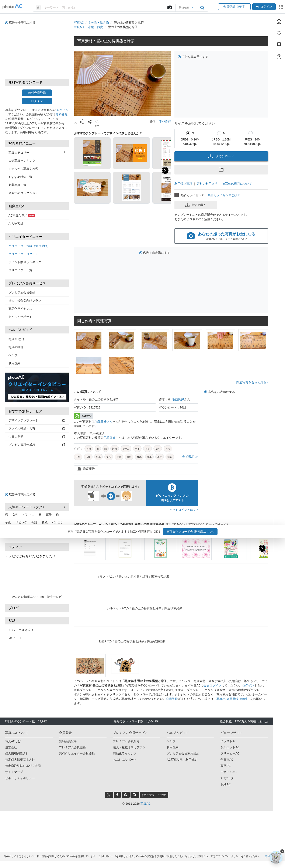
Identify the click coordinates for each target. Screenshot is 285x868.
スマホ (43, 530)
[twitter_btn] (109, 795)
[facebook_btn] (117, 795)
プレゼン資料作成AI (37, 445)
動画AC (225, 766)
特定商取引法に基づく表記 (23, 766)
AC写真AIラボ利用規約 (182, 760)
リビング (21, 522)
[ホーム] (279, 21)
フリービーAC (230, 753)
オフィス (11, 530)
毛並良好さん (104, 421)
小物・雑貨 (95, 27)
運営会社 (11, 747)
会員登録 (172, 699)
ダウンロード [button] (221, 156)
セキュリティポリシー (20, 778)
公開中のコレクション (23, 193)
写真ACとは (16, 339)
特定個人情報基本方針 (20, 760)
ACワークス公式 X (21, 630)
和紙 (45, 522)
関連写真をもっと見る (252, 382)
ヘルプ (13, 355)
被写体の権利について (237, 184)
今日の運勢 (37, 437)
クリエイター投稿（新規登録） (29, 246)
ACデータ (227, 778)
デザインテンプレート (37, 420)
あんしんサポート (20, 317)
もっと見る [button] (60, 536)
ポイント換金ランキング (25, 262)
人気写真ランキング (22, 161)
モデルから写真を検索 (23, 169)
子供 (8, 522)
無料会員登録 (37, 93)
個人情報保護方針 (17, 753)
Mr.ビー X (15, 638)
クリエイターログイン (23, 254)
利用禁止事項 (183, 184)
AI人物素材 (16, 224)
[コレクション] (279, 44)
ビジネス (28, 515)
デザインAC (228, 772)
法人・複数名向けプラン (25, 301)
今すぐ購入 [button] (196, 205)
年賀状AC (227, 760)
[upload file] (170, 8)
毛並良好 (165, 122)
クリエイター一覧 (20, 270)
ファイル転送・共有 (37, 428)
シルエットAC (230, 747)
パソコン (58, 522)
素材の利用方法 (207, 184)
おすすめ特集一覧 (20, 177)
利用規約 (14, 363)
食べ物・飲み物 (98, 23)
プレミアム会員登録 (22, 292)
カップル (58, 530)
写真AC (79, 23)
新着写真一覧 (17, 185)
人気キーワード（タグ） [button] (37, 507)
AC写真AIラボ (22, 216)
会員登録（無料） (234, 7)
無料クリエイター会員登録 (77, 753)
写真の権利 (16, 347)
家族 (49, 515)
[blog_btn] (135, 795)
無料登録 (62, 114)
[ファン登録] (279, 33)
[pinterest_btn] (126, 795)
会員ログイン (212, 685)
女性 (15, 515)
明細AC (225, 784)
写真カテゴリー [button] (37, 152)
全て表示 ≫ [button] (190, 457)
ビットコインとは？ (184, 510)
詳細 (268, 863)
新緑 (24, 530)
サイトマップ (14, 772)
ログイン (264, 7)
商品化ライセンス (20, 309)
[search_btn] (202, 8)
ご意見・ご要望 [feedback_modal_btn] (154, 795)
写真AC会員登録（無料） (233, 699)
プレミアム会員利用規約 (183, 753)
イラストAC (228, 741)
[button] (75, 122)
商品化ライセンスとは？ (224, 195)
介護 (34, 522)
